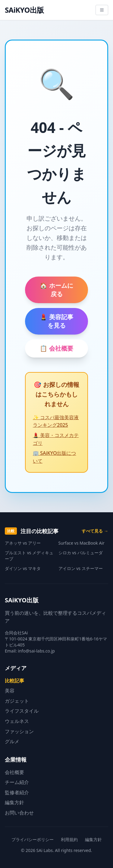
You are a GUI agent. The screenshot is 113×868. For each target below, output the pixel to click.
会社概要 (14, 772)
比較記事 (14, 681)
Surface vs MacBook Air (82, 543)
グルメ (12, 741)
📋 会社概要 (56, 348)
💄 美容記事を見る (56, 321)
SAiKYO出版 (24, 10)
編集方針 (14, 802)
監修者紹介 (17, 792)
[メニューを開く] (102, 10)
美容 (10, 691)
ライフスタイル (22, 711)
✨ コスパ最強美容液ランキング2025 (56, 421)
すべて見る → (95, 531)
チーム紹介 (17, 782)
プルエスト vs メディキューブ (29, 556)
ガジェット (17, 701)
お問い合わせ (19, 813)
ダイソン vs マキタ (23, 568)
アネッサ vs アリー (23, 543)
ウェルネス (17, 721)
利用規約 (69, 839)
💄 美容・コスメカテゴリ (56, 439)
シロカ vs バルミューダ (81, 553)
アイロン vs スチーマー (81, 568)
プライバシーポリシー (33, 839)
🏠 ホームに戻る (56, 290)
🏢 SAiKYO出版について (54, 457)
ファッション (19, 731)
